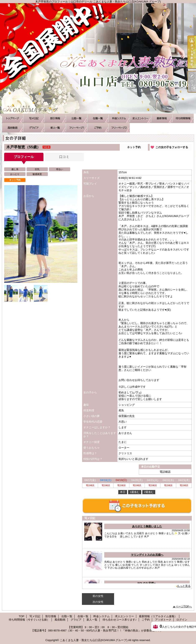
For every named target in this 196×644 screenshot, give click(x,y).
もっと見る (184, 586)
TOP (13, 118)
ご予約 (98, 128)
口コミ (64, 157)
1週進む (135, 492)
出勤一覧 (76, 118)
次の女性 (98, 602)
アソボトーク (119, 128)
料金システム (119, 118)
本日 (123, 492)
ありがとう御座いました (147, 526)
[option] (41, 234)
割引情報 (55, 118)
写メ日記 (34, 118)
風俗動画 (13, 128)
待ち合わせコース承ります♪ (76, 128)
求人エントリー (140, 118)
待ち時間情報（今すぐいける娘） (183, 118)
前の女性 (98, 596)
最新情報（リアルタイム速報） (162, 118)
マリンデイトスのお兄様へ (147, 555)
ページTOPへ (184, 606)
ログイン (182, 620)
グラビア (34, 128)
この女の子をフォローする (172, 147)
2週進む (149, 492)
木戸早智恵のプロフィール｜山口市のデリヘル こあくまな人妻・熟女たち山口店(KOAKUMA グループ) (98, 58)
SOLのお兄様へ (147, 583)
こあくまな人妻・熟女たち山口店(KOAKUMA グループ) (94, 640)
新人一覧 (55, 128)
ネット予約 (134, 147)
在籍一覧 (98, 118)
